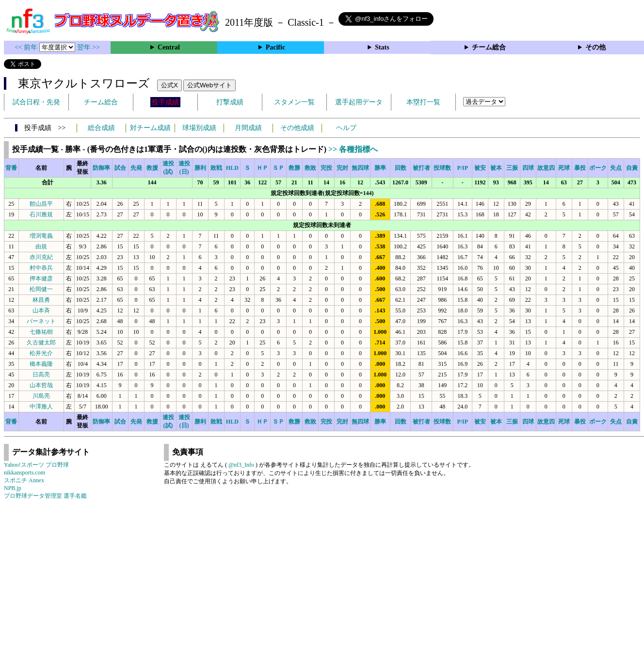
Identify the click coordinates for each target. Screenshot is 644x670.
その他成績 (297, 128)
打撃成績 (230, 102)
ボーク (598, 168)
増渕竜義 (41, 236)
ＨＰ (262, 168)
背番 (11, 168)
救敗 (310, 168)
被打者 (421, 168)
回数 (401, 168)
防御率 (101, 168)
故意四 (546, 168)
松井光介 (41, 353)
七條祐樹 (41, 332)
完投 (326, 168)
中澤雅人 (41, 407)
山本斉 (41, 310)
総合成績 (101, 128)
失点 (616, 168)
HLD (232, 168)
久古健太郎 (41, 343)
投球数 (442, 168)
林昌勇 (41, 300)
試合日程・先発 (36, 102)
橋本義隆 (41, 364)
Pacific (275, 47)
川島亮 (41, 396)
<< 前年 (27, 47)
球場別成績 (199, 128)
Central (169, 47)
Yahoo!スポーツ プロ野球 (36, 465)
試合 (120, 168)
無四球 (360, 168)
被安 (480, 168)
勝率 (380, 168)
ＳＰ (278, 168)
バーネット (41, 321)
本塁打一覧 (423, 102)
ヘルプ (346, 128)
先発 (136, 168)
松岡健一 (41, 289)
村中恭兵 (41, 268)
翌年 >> (89, 47)
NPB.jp (13, 488)
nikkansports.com (24, 473)
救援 (152, 168)
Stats (382, 47)
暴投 (580, 168)
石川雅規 (41, 214)
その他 (596, 47)
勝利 (200, 168)
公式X (169, 85)
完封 (342, 168)
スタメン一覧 (294, 102)
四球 (528, 168)
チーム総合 (489, 47)
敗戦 (216, 168)
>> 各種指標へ (353, 149)
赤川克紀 (41, 257)
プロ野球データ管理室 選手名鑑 (45, 496)
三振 (512, 168)
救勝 (294, 168)
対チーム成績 (150, 128)
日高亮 (41, 375)
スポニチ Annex (24, 480)
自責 (632, 168)
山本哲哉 (41, 385)
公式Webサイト (209, 85)
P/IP (462, 168)
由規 (41, 246)
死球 (564, 168)
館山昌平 (41, 204)
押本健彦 (41, 278)
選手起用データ (359, 102)
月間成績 (248, 128)
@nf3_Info (241, 465)
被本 (496, 168)
